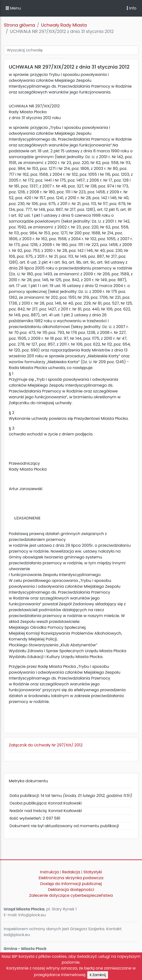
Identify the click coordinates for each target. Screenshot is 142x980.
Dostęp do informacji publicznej (71, 884)
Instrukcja (49, 872)
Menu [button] (13, 8)
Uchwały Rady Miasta (64, 25)
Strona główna (20, 25)
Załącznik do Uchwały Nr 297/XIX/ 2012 (46, 745)
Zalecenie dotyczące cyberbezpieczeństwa (71, 895)
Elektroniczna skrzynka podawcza (71, 878)
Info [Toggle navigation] (131, 8)
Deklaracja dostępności (71, 890)
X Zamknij (98, 975)
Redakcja (71, 872)
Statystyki (93, 872)
